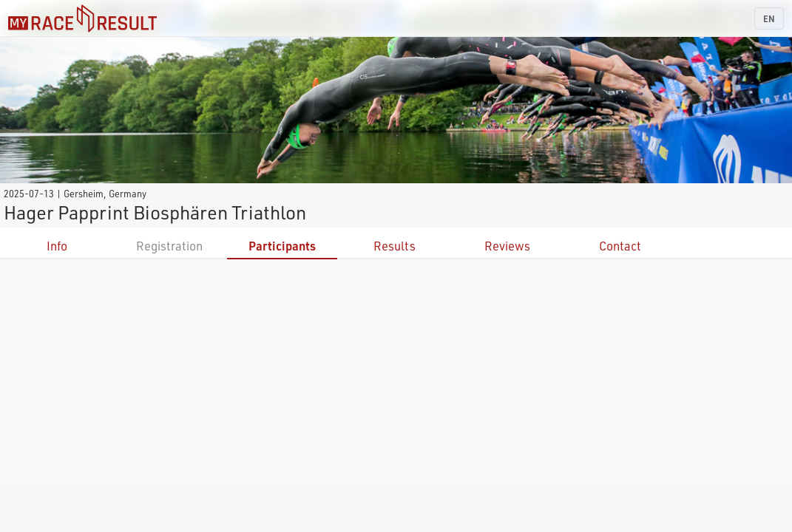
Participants (282, 246)
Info (57, 246)
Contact (620, 246)
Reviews (507, 246)
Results (395, 246)
